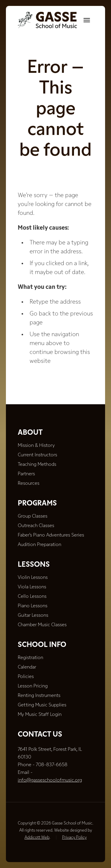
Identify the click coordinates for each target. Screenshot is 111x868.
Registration (30, 658)
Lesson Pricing (33, 686)
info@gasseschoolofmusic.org (50, 780)
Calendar (27, 667)
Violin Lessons (33, 578)
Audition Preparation (40, 545)
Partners (26, 474)
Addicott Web (37, 838)
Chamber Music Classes (42, 625)
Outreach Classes (36, 526)
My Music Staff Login (40, 715)
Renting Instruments (39, 696)
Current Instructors (37, 455)
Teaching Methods (37, 465)
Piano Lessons (33, 606)
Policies (26, 677)
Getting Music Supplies (42, 705)
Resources (29, 484)
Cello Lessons (32, 597)
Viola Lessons (32, 587)
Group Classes (33, 516)
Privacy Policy (74, 838)
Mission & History (36, 446)
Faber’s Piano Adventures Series (51, 535)
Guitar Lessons (33, 616)
